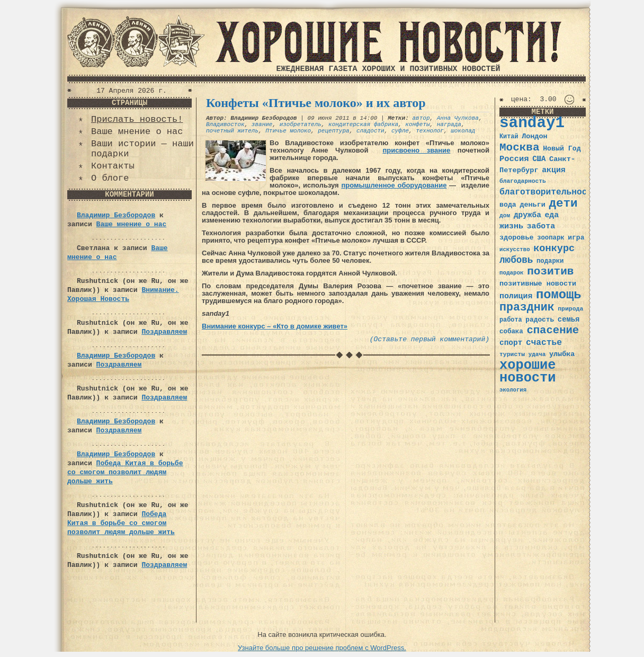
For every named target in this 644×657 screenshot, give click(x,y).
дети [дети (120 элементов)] (563, 203)
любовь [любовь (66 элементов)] (516, 260)
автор (421, 118)
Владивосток (225, 125)
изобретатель (301, 125)
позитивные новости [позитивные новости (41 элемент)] (538, 284)
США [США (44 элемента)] (539, 159)
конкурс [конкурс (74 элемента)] (554, 249)
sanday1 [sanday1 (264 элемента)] (532, 123)
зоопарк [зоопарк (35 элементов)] (551, 238)
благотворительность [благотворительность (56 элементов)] (548, 192)
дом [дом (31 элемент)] (505, 216)
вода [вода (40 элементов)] (508, 205)
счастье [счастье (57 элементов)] (544, 343)
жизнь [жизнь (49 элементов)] (511, 226)
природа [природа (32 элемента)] (570, 309)
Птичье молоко (288, 131)
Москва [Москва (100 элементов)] (520, 148)
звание (262, 125)
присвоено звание (416, 150)
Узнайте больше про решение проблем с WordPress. (322, 648)
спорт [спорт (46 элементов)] (511, 343)
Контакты (113, 166)
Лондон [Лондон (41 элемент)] (534, 136)
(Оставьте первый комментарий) (430, 339)
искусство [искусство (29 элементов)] (515, 250)
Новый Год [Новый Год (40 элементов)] (562, 149)
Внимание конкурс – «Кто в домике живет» (275, 326)
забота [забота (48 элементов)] (541, 226)
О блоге (110, 178)
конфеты (417, 125)
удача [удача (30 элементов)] (537, 354)
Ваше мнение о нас (137, 132)
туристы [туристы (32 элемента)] (512, 354)
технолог (430, 131)
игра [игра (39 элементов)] (576, 238)
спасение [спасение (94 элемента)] (553, 330)
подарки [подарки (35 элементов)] (550, 261)
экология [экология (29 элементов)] (513, 390)
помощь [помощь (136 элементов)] (559, 295)
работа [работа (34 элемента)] (511, 320)
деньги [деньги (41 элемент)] (532, 205)
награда (449, 125)
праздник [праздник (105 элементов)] (527, 307)
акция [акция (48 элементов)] (554, 170)
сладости (370, 131)
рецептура (333, 131)
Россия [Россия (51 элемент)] (514, 159)
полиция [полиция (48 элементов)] (516, 296)
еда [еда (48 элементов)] (552, 215)
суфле (400, 131)
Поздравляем (164, 332)
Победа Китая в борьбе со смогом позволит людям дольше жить (125, 472)
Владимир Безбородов (116, 215)
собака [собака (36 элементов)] (511, 332)
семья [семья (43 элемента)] (569, 319)
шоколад (463, 131)
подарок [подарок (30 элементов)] (512, 273)
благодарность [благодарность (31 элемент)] (523, 181)
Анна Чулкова (458, 118)
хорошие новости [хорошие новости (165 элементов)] (528, 372)
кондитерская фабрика (363, 125)
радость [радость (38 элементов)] (540, 320)
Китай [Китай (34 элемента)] (509, 137)
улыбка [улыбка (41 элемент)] (562, 354)
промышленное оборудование (394, 185)
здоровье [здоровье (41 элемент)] (517, 238)
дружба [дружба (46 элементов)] (527, 215)
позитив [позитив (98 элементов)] (550, 272)
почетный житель (232, 131)
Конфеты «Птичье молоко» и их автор (316, 103)
